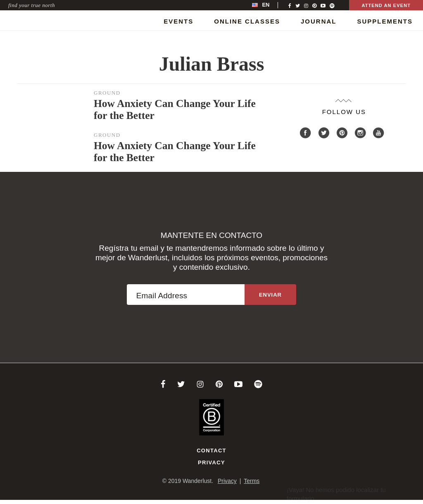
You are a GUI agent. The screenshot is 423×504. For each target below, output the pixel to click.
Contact (211, 451)
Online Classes (247, 21)
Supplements (385, 21)
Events (178, 21)
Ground (107, 93)
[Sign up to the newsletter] (270, 295)
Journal (319, 21)
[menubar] (269, 5)
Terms (252, 481)
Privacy (211, 462)
